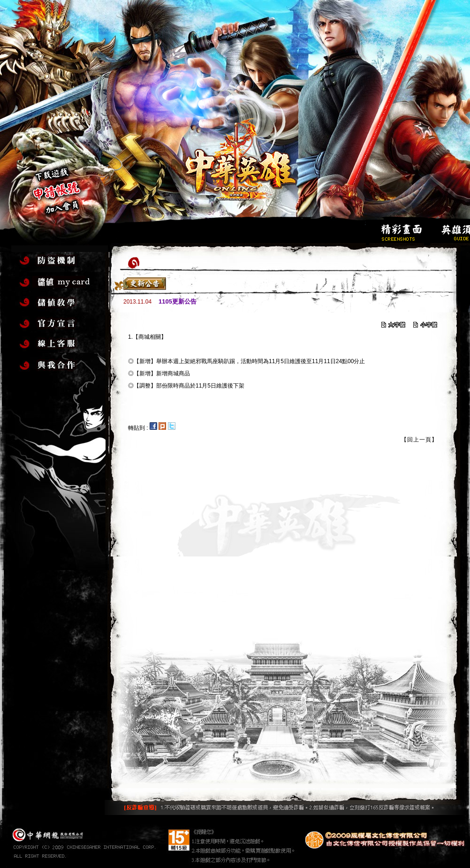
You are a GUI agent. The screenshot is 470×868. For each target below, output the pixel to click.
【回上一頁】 (419, 440)
